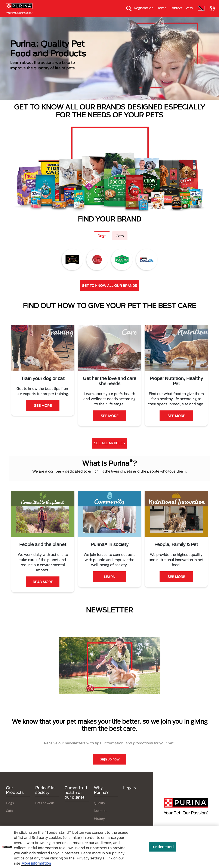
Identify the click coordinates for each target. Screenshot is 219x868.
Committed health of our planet (165, 21)
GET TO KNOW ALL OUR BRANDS (109, 293)
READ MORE (43, 590)
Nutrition (101, 818)
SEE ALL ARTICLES (109, 451)
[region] (109, 847)
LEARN (110, 584)
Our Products (15, 798)
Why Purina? (204, 21)
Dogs (10, 21)
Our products (47, 21)
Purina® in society (76, 21)
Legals (130, 795)
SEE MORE (43, 413)
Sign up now (109, 767)
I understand (163, 847)
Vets (189, 8)
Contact (176, 8)
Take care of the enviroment (115, 21)
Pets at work (45, 810)
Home (161, 8)
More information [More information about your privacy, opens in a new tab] (36, 863)
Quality (99, 810)
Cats (26, 21)
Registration (144, 8)
